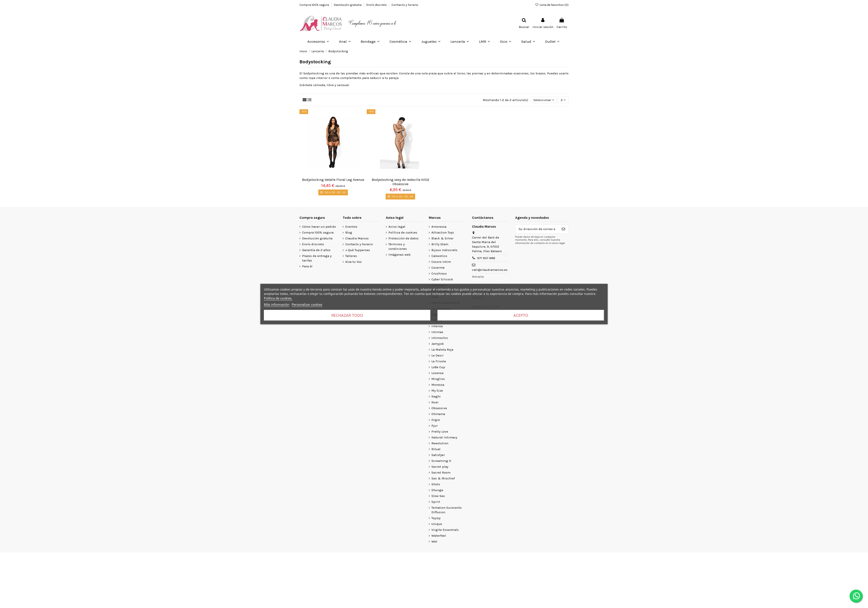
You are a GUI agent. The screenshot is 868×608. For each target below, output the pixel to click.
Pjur (435, 426)
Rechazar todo (347, 315)
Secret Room (441, 472)
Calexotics (439, 256)
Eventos (351, 227)
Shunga (437, 490)
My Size (437, 391)
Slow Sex (438, 496)
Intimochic (440, 338)
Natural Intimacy (444, 437)
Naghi (436, 396)
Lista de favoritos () (552, 5)
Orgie (436, 420)
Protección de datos (404, 238)
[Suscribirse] (563, 229)
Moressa (438, 385)
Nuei (435, 402)
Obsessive (439, 408)
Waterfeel (439, 536)
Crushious (439, 273)
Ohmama (438, 414)
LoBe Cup (438, 367)
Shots (436, 484)
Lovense (437, 373)
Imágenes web (399, 255)
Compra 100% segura (315, 5)
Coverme (438, 268)
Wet (434, 541)
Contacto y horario (405, 5)
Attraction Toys (443, 232)
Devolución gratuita (348, 5)
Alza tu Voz (353, 262)
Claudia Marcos (357, 238)
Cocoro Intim (441, 262)
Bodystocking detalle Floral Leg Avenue (333, 180)
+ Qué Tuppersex (358, 250)
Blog (349, 232)
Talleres (351, 256)
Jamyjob (438, 344)
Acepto (521, 315)
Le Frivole (439, 361)
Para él (307, 266)
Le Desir (437, 355)
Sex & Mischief (443, 478)
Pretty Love (440, 431)
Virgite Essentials (445, 530)
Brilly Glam (440, 244)
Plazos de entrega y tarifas (317, 258)
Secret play (440, 467)
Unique (437, 524)
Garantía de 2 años (316, 250)
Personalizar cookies (307, 304)
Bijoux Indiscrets (444, 250)
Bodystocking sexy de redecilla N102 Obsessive (400, 182)
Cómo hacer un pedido (319, 227)
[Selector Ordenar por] (544, 100)
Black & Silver (442, 238)
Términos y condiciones (398, 246)
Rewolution (440, 443)
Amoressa (439, 227)
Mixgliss (438, 379)
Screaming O (441, 461)
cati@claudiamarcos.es (490, 270)
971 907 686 (486, 258)
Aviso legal (397, 227)
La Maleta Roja (442, 350)
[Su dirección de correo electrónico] (537, 229)
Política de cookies (403, 232)
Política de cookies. (278, 298)
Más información (277, 304)
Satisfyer (438, 455)
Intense (437, 326)
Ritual (436, 449)
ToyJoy (436, 518)
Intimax (437, 332)
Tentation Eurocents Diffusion (447, 510)
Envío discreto (377, 5)
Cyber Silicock (442, 279)
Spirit (436, 502)
